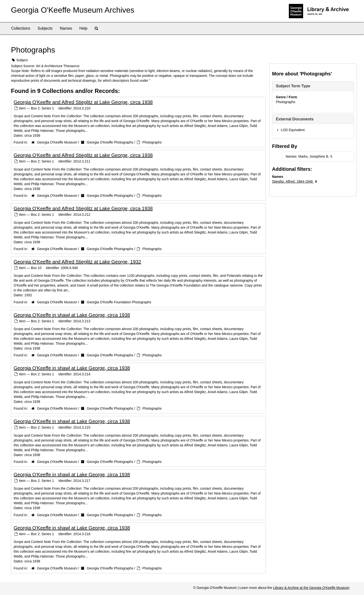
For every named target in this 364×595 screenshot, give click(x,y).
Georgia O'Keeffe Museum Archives (73, 10)
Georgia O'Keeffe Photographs (110, 142)
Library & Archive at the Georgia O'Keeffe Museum (311, 588)
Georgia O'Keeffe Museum (57, 142)
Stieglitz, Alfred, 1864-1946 (293, 181)
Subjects (45, 28)
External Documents (295, 119)
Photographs (152, 142)
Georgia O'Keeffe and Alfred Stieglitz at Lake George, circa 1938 (83, 102)
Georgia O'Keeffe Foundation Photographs (119, 302)
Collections (21, 28)
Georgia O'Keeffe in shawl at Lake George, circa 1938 (72, 315)
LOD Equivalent (293, 130)
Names (66, 28)
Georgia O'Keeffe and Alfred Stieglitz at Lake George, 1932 (77, 262)
